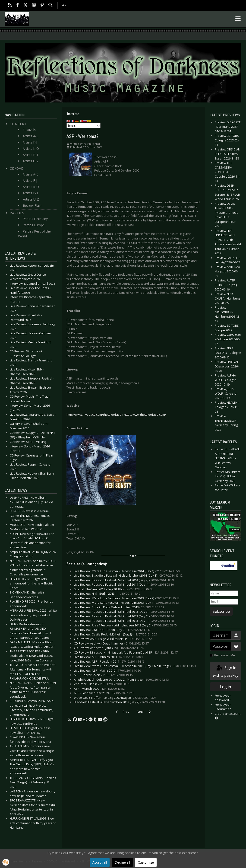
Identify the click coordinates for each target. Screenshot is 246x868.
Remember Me (225, 655)
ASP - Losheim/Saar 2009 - (104, 693)
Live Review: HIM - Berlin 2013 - (107, 594)
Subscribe (221, 611)
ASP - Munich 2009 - (99, 689)
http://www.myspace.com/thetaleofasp (94, 415)
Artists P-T (31, 155)
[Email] (224, 602)
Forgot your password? (223, 698)
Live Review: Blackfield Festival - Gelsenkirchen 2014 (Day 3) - (128, 575)
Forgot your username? (223, 707)
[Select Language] (84, 126)
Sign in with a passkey (226, 671)
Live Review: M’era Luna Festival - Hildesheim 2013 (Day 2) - (127, 598)
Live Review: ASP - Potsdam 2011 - (109, 661)
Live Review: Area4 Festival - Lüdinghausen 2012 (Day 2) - (125, 625)
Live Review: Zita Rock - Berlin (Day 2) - (112, 630)
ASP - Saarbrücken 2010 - (103, 675)
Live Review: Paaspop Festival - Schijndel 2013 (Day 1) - (124, 621)
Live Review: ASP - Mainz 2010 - (107, 670)
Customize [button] (146, 862)
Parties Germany (35, 219)
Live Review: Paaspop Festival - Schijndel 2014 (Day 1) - (124, 584)
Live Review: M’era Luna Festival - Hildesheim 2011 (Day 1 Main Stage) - (135, 666)
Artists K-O (31, 148)
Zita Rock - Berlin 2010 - (102, 684)
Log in (225, 687)
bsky (63, 5)
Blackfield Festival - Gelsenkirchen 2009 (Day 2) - (119, 702)
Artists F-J (30, 142)
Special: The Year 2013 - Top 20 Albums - (114, 589)
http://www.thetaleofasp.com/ (145, 415)
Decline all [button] (122, 862)
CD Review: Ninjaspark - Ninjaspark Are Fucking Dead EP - (126, 652)
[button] (69, 720)
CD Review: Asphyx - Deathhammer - (111, 643)
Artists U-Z (31, 161)
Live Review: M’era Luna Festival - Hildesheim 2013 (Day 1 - (126, 603)
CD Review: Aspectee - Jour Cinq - (109, 648)
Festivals (29, 130)
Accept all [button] (100, 862)
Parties (17, 213)
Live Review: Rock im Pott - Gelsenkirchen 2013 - (119, 607)
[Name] (224, 594)
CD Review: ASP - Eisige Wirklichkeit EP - (113, 639)
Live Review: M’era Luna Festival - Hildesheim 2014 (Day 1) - (127, 571)
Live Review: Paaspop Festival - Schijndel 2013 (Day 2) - (124, 616)
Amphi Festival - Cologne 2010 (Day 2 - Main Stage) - (121, 680)
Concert (18, 124)
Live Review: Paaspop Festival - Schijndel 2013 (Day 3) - (124, 612)
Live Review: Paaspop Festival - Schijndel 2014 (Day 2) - (124, 580)
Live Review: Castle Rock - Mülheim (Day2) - (116, 634)
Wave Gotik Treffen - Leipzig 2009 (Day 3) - (115, 698)
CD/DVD (17, 168)
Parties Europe (34, 225)
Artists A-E (30, 136)
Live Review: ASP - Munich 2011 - (108, 657)
